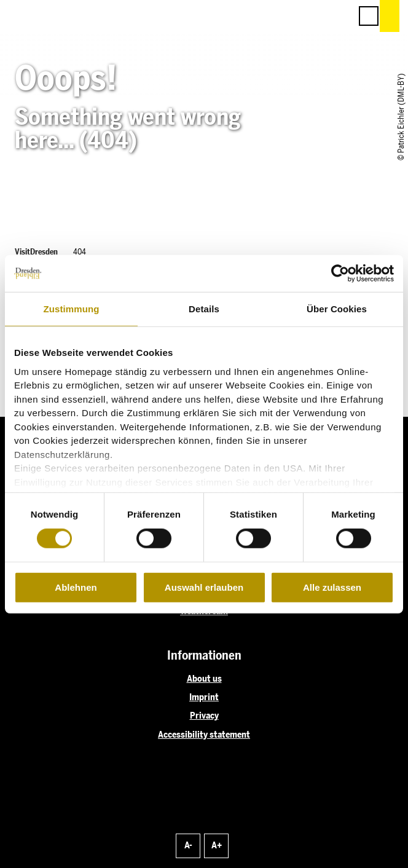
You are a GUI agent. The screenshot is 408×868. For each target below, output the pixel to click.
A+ (217, 845)
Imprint (204, 697)
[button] (286, 16)
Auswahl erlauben (204, 587)
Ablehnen (76, 587)
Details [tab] (204, 309)
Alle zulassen (332, 587)
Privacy (204, 716)
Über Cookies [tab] (337, 309)
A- (188, 845)
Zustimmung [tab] (72, 309)
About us (204, 679)
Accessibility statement (204, 735)
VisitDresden (36, 252)
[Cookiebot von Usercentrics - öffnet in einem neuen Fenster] (340, 274)
